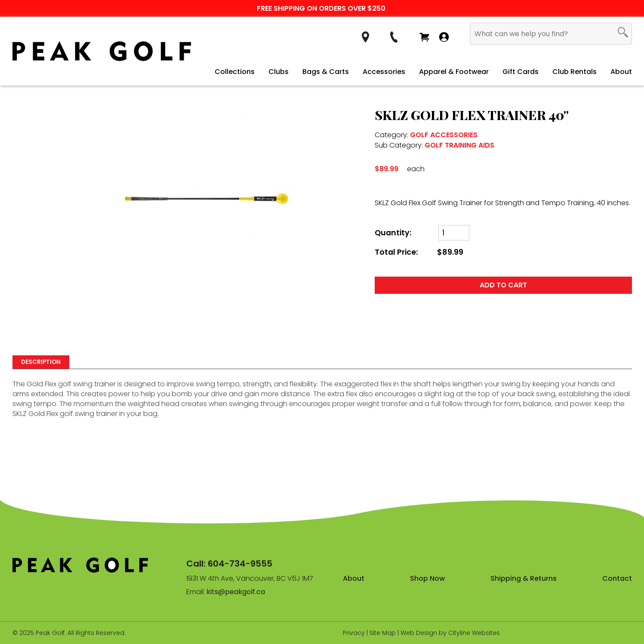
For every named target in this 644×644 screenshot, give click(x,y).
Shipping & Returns (524, 578)
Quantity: (393, 233)
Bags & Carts (326, 72)
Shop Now (427, 578)
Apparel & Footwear (454, 72)
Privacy (354, 633)
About (621, 72)
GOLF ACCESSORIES (444, 135)
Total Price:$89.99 (419, 252)
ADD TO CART (503, 285)
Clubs (279, 72)
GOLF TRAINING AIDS (459, 145)
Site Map (383, 633)
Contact (617, 578)
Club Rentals (575, 72)
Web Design (419, 633)
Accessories (384, 72)
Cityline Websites (474, 633)
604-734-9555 (240, 564)
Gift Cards (521, 72)
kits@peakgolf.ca (236, 592)
